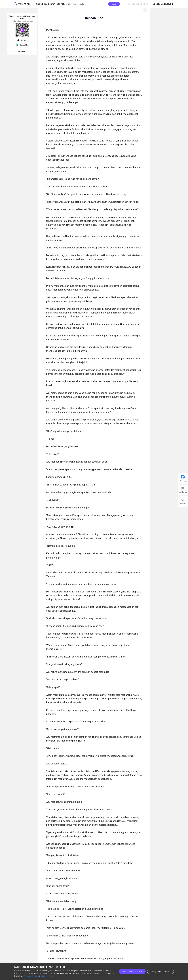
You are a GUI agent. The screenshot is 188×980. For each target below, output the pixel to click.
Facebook (22, 51)
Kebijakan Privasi (47, 976)
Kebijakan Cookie (31, 976)
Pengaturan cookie (160, 971)
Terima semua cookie (132, 971)
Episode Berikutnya (163, 4)
